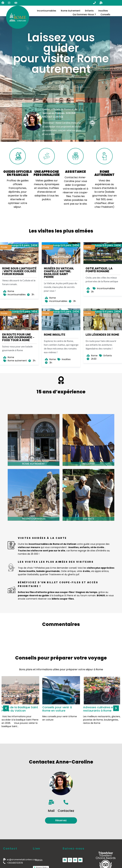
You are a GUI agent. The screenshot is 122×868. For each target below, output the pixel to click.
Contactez (66, 811)
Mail (51, 811)
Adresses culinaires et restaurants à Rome (99, 709)
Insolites (103, 11)
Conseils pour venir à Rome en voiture (57, 709)
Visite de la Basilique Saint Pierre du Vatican (20, 709)
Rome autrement (33, 464)
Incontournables (47, 11)
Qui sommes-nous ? (84, 14)
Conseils (105, 14)
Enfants (89, 11)
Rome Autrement (71, 11)
